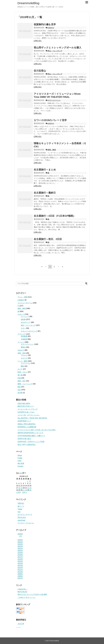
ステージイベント (54, 100)
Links (19, 461)
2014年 (20, 563)
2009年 (20, 574)
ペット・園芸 (22, 361)
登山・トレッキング (55, 51)
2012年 (20, 568)
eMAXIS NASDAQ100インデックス (30, 433)
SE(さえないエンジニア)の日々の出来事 (32, 594)
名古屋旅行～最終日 (45, 193)
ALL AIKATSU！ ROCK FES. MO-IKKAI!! (32, 418)
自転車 (23, 319)
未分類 (20, 393)
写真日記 (21, 503)
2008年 (20, 576)
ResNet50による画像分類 (27, 427)
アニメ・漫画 (22, 297)
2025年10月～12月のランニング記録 (31, 442)
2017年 (20, 557)
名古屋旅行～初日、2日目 (48, 239)
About (20, 455)
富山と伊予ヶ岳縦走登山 (27, 444)
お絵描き (21, 300)
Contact (20, 466)
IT (18, 306)
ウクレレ (24, 355)
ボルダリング (26, 322)
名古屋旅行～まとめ (45, 170)
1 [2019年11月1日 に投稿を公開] (28, 481)
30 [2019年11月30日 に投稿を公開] (30, 490)
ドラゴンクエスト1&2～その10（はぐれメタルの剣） (37, 430)
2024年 (20, 542)
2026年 (20, 534)
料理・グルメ (22, 372)
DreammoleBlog (28, 3)
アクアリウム (26, 363)
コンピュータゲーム (25, 303)
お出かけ (51, 28)
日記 (19, 390)
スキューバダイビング (29, 331)
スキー (23, 328)
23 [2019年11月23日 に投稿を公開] (30, 488)
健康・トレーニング (25, 384)
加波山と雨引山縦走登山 (27, 424)
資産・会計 (22, 381)
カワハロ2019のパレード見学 (50, 120)
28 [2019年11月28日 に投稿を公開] (26, 490)
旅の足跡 (21, 463)
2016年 (20, 559)
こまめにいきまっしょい (27, 597)
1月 (20, 536)
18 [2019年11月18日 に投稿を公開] (19, 488)
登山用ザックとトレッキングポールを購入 (58, 48)
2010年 (20, 572)
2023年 (20, 544)
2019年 (20, 553)
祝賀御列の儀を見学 (45, 24)
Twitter (20, 509)
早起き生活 (22, 517)
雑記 (19, 387)
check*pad (21, 520)
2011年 (20, 570)
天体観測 (24, 339)
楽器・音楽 (22, 353)
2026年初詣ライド (24, 421)
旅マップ (21, 506)
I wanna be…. (23, 589)
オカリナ (24, 358)
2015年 (20, 561)
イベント (21, 342)
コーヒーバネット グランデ (28, 409)
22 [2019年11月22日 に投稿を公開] (28, 488)
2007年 (20, 578)
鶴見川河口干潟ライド (26, 406)
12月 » (25, 492)
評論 (19, 378)
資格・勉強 (52, 150)
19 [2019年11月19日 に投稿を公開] (22, 488)
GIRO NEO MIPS (24, 404)
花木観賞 (24, 336)
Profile (20, 458)
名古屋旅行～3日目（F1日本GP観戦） (55, 216)
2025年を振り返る (24, 439)
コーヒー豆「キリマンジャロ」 (29, 415)
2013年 (20, 565)
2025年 (20, 540)
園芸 (22, 366)
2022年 (20, 546)
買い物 (20, 375)
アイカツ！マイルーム (26, 523)
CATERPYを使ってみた (26, 412)
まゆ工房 (21, 624)
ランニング (25, 316)
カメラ (20, 369)
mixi (19, 512)
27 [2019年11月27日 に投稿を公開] (24, 490)
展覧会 (23, 347)
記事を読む (38, 41)
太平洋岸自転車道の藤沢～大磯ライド (31, 436)
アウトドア (22, 334)
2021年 (20, 548)
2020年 (20, 551)
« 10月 (18, 492)
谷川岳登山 (40, 71)
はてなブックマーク (25, 514)
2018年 (20, 555)
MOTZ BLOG (22, 592)
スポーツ (21, 314)
